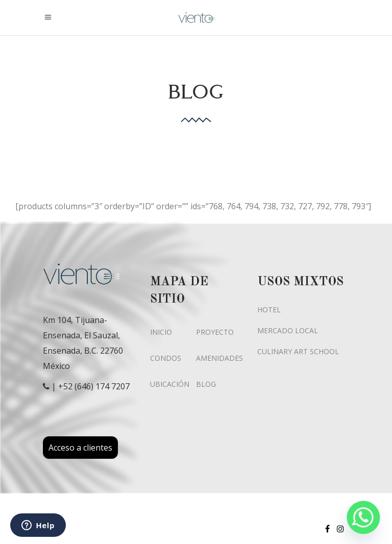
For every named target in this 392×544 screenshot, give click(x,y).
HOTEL (269, 310)
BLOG (206, 384)
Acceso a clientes (80, 448)
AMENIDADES (219, 358)
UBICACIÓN (170, 384)
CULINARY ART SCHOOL (298, 351)
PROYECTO (215, 332)
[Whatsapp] (363, 517)
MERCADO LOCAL (288, 330)
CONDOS (166, 358)
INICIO (161, 332)
